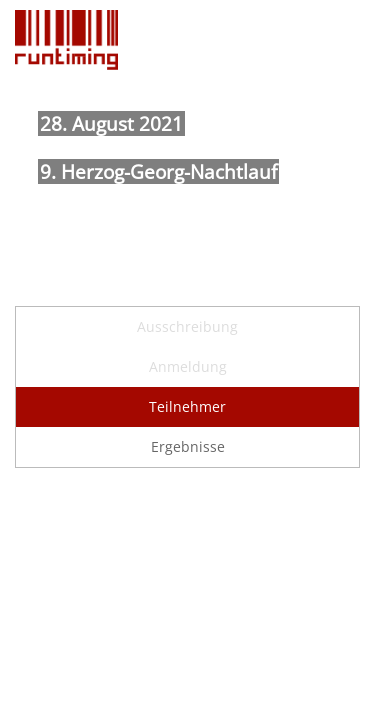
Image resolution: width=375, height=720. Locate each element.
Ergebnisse (188, 446)
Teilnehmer (187, 406)
